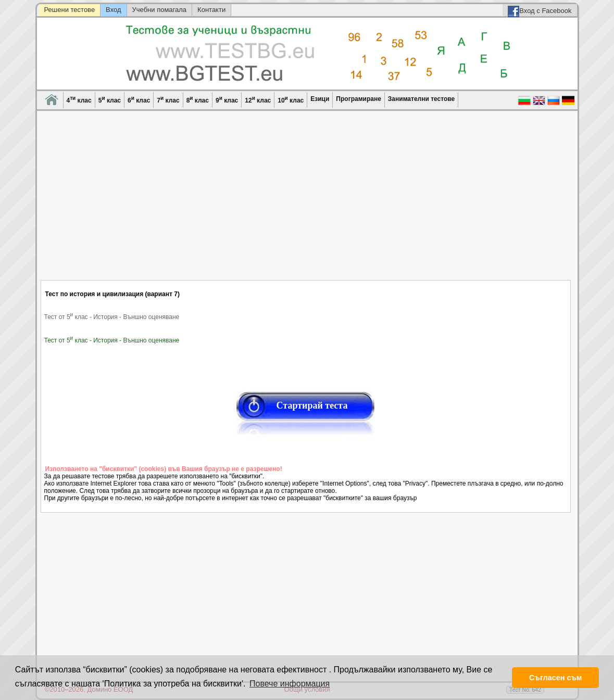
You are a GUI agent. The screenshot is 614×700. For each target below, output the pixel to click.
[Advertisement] (306, 202)
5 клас (110, 100)
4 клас (79, 100)
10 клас (291, 100)
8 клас (198, 100)
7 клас (168, 100)
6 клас (139, 100)
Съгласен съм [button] (555, 678)
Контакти (211, 10)
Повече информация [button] (290, 684)
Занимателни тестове (421, 99)
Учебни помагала (160, 10)
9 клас (227, 100)
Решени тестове (70, 10)
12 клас (258, 100)
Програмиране (358, 99)
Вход (113, 10)
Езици (320, 99)
